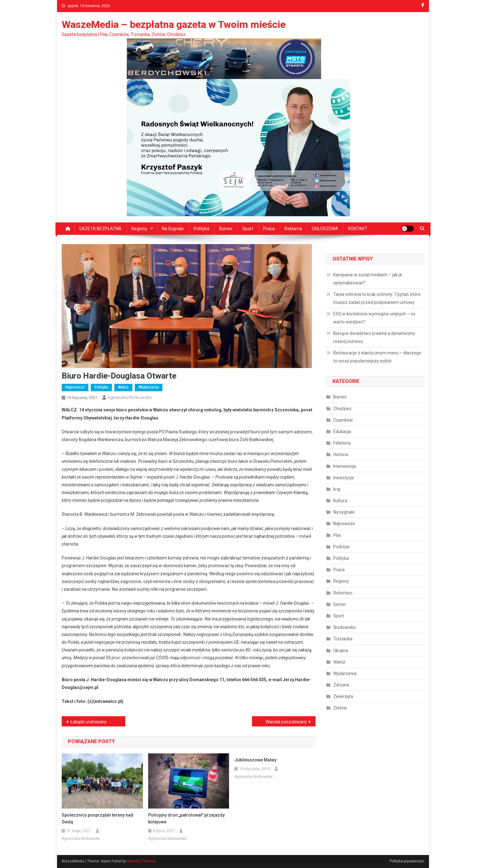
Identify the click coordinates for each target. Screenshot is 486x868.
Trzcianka (343, 639)
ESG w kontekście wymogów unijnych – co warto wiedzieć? (374, 318)
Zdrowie (341, 685)
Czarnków (343, 420)
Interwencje (345, 466)
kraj (337, 489)
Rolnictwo (343, 593)
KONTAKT (358, 229)
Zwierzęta (343, 696)
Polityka (201, 229)
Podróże (341, 547)
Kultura (340, 501)
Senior (340, 604)
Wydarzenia (149, 387)
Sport (248, 229)
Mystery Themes (141, 861)
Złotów (340, 708)
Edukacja (342, 432)
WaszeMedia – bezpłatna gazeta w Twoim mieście (174, 24)
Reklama (293, 229)
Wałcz (123, 387)
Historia (341, 454)
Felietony (342, 443)
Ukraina (341, 651)
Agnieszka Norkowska (130, 397)
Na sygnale (173, 229)
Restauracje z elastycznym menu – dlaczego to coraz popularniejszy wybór (377, 357)
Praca (269, 229)
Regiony (139, 229)
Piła (337, 535)
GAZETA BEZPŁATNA (100, 229)
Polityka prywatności (407, 861)
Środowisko (345, 627)
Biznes (226, 229)
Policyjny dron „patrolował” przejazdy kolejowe (186, 818)
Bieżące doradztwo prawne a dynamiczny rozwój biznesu (374, 337)
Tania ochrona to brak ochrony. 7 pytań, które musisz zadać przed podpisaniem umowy (377, 298)
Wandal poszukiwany (286, 722)
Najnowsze (75, 387)
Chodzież (342, 409)
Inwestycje (344, 478)
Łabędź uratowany (88, 722)
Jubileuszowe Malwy (255, 760)
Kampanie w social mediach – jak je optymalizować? (368, 279)
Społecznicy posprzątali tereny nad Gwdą (97, 818)
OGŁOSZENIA (325, 229)
